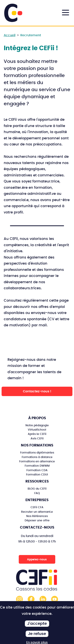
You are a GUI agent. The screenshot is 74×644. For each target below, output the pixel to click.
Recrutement (31, 35)
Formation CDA (37, 470)
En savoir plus (37, 642)
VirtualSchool (37, 430)
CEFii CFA (37, 507)
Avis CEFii (37, 439)
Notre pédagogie (37, 425)
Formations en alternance (37, 461)
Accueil (10, 35)
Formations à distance (37, 457)
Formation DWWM (37, 466)
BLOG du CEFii (37, 489)
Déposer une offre (37, 520)
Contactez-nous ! (37, 391)
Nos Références (37, 516)
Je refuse (37, 634)
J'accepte (37, 624)
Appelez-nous (37, 559)
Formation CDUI (37, 475)
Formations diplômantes (37, 453)
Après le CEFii (37, 434)
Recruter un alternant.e (37, 512)
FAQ (37, 493)
